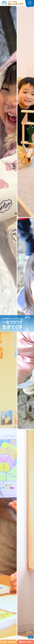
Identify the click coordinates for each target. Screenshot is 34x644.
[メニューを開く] (30, 4)
